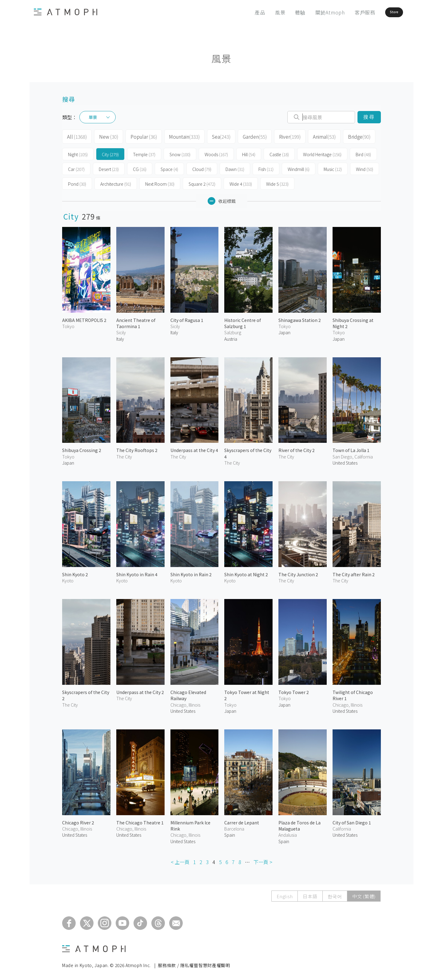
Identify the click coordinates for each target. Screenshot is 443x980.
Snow (180, 153)
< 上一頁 (180, 860)
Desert (109, 167)
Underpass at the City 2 (140, 690)
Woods (216, 153)
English (285, 894)
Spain (230, 833)
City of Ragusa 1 (187, 318)
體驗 (283, 12)
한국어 (335, 894)
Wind (365, 167)
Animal (316, 136)
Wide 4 (241, 182)
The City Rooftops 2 (137, 448)
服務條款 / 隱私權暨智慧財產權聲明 (194, 963)
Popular (140, 136)
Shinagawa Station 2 (300, 318)
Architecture (116, 182)
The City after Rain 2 (354, 573)
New (107, 136)
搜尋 (369, 117)
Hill (249, 153)
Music (333, 167)
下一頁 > (263, 860)
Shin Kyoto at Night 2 (246, 573)
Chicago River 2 (78, 821)
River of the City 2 (297, 448)
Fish (266, 167)
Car (76, 167)
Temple (144, 153)
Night (78, 153)
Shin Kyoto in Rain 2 (191, 573)
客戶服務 (348, 12)
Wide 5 (277, 182)
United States (345, 461)
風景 (263, 12)
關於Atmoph (313, 12)
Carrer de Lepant (242, 821)
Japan (284, 331)
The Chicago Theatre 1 (140, 821)
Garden (248, 136)
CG (140, 167)
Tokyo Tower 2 (294, 690)
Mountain (180, 136)
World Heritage (322, 153)
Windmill (299, 167)
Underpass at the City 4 (194, 448)
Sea (215, 136)
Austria (231, 337)
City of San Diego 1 (352, 821)
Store (384, 12)
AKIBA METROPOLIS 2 (84, 318)
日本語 (310, 894)
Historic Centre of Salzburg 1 (243, 321)
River (282, 136)
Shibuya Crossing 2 (82, 448)
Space (169, 167)
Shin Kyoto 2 (75, 573)
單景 (93, 117)
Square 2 (202, 182)
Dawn (235, 167)
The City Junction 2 (298, 573)
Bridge (350, 136)
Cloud (202, 167)
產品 (243, 12)
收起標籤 (222, 199)
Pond (77, 182)
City (110, 153)
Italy (120, 337)
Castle (279, 153)
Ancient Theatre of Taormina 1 (136, 321)
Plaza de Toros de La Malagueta (299, 824)
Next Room (160, 182)
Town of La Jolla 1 (351, 448)
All (76, 136)
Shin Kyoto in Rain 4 (137, 573)
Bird (363, 153)
